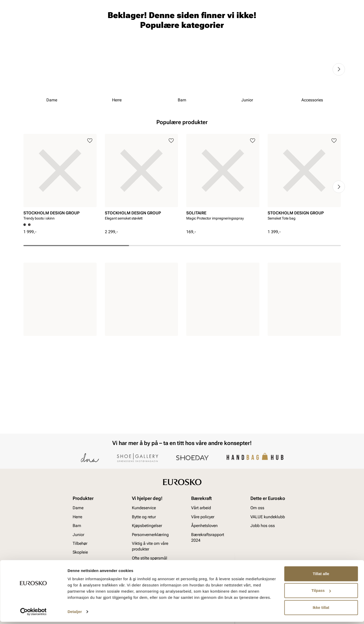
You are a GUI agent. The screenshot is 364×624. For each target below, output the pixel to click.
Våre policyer (203, 517)
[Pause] (337, 4)
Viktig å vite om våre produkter (150, 546)
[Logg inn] (291, 19)
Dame (28, 34)
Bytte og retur (144, 517)
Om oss (257, 508)
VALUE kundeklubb (324, 34)
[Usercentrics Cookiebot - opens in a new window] (33, 614)
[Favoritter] (311, 19)
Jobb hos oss (263, 526)
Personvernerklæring (150, 535)
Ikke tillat (321, 610)
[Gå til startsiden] (46, 18)
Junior (82, 34)
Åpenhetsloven (204, 526)
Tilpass (321, 593)
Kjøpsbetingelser (147, 526)
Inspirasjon (288, 34)
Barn (64, 34)
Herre (46, 34)
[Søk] (222, 18)
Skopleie (134, 34)
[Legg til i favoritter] (90, 193)
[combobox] (164, 18)
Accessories (107, 34)
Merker (262, 34)
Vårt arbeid (201, 508)
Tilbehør (80, 543)
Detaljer (75, 614)
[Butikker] (272, 19)
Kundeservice (144, 508)
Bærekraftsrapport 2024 (208, 537)
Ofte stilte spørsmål (150, 558)
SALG (154, 34)
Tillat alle (321, 576)
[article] (60, 230)
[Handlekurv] (332, 19)
